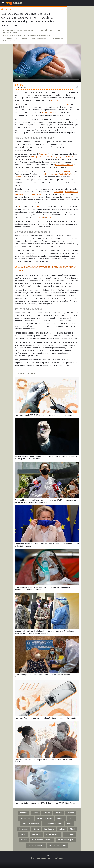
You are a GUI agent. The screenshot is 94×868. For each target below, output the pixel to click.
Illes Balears (49, 829)
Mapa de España (10, 35)
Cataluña (41, 217)
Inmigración (69, 834)
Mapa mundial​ (46, 38)
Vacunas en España (11, 38)
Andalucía (43, 154)
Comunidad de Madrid (35, 194)
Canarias (56, 174)
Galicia (20, 207)
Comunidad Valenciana (64, 165)
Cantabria (63, 174)
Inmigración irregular (66, 840)
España (20, 104)
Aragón (67, 171)
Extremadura (47, 157)
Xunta (38, 207)
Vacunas (24, 840)
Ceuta (49, 217)
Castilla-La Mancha (45, 818)
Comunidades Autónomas (42, 840)
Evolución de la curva (27, 35)
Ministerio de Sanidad (51, 113)
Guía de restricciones (30, 38)
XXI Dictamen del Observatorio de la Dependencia (50, 104)
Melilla (74, 157)
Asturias (42, 174)
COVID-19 (54, 100)
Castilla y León (36, 157)
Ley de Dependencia (36, 845)
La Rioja (55, 157)
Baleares (49, 174)
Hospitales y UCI (44, 35)
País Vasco (58, 192)
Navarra (23, 834)
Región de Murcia (65, 157)
